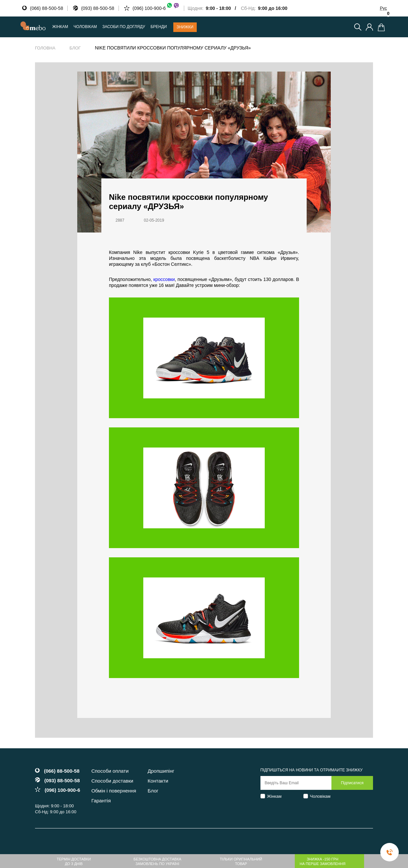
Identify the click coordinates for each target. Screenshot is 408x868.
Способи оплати (110, 771)
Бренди (159, 27)
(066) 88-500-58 (47, 8)
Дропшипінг (161, 771)
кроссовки (164, 279)
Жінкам (274, 796)
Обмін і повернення (114, 791)
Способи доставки (112, 781)
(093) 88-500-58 (98, 8)
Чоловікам (320, 796)
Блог (75, 48)
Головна (45, 48)
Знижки (185, 27)
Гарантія (101, 801)
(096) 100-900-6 (156, 8)
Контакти (158, 781)
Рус (384, 8)
